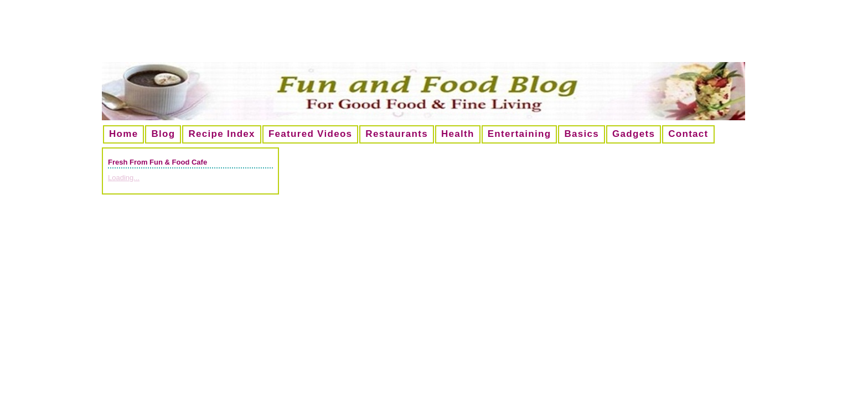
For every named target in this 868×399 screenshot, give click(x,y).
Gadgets (634, 134)
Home (123, 134)
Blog (163, 134)
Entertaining (520, 134)
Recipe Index (221, 134)
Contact (688, 134)
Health (458, 134)
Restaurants (397, 134)
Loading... (124, 178)
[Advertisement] (434, 35)
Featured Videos (310, 134)
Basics (582, 134)
